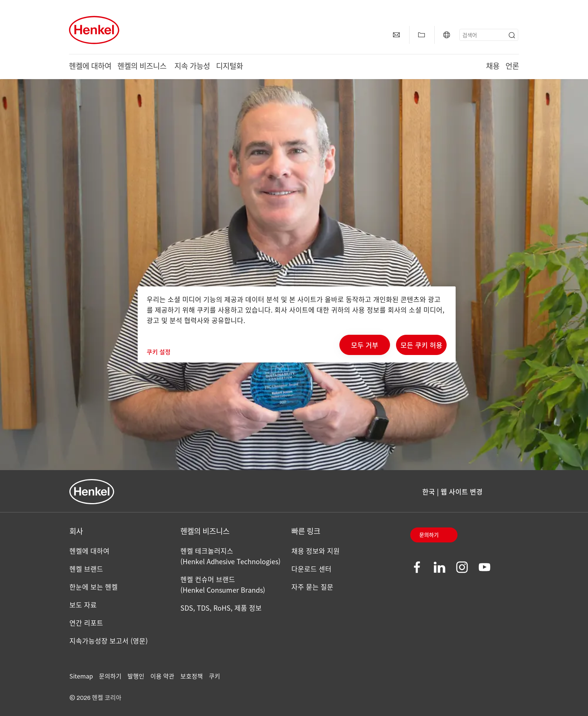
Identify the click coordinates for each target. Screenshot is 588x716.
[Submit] (512, 35)
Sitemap (81, 676)
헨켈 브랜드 (86, 569)
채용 (493, 67)
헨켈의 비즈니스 (143, 67)
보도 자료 (83, 605)
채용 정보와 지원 (316, 551)
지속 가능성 (192, 67)
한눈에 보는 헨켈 (94, 587)
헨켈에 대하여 (90, 67)
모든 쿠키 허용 (421, 345)
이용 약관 (162, 676)
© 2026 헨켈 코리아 (95, 698)
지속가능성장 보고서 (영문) (109, 641)
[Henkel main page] (94, 30)
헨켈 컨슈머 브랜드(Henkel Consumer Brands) (223, 584)
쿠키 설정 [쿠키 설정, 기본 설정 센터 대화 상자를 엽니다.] (159, 352)
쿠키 (214, 676)
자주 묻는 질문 (312, 587)
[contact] (396, 35)
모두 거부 (365, 345)
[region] (297, 324)
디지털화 (229, 67)
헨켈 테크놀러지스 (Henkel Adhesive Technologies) (230, 556)
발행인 (136, 676)
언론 (512, 67)
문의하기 (429, 535)
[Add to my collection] (421, 35)
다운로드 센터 (311, 569)
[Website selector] (447, 35)
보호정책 (192, 676)
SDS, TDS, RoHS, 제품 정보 (221, 608)
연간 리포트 (86, 623)
